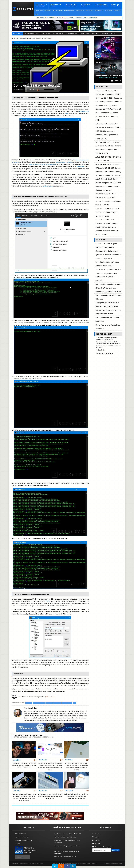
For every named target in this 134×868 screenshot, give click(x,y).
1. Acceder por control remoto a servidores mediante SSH (108, 217)
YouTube (97, 841)
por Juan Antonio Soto (21, 90)
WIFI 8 (113, 34)
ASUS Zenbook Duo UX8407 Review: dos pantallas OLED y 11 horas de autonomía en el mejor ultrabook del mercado (109, 134)
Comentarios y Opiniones (106, 235)
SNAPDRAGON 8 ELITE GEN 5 (90, 34)
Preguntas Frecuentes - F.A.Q (24, 841)
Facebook (97, 835)
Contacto (18, 845)
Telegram (97, 845)
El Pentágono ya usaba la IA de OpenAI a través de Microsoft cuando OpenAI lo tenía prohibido (50, 797)
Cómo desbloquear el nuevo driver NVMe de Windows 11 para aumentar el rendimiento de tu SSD (109, 185)
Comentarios (51, 697)
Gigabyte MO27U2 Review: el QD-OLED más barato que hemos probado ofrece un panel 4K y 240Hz (109, 100)
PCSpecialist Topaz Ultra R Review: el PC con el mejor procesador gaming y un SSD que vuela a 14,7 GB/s (109, 140)
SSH (79, 703)
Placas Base (48, 10)
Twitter (96, 838)
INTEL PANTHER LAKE (72, 34)
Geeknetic (17, 38)
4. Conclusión (101, 231)
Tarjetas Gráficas (57, 10)
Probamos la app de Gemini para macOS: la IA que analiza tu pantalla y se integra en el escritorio (109, 179)
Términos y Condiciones (23, 838)
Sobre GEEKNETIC (21, 835)
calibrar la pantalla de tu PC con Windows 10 (47, 164)
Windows (52, 703)
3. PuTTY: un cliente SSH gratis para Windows (108, 228)
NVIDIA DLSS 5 (46, 34)
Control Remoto (71, 703)
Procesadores (39, 10)
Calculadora (71, 5)
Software (23, 38)
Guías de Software (32, 38)
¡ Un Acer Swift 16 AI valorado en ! (67, 18)
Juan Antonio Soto (31, 708)
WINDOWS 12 (105, 34)
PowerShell (16, 169)
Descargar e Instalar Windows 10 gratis (66, 840)
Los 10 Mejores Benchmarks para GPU (66, 860)
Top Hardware (101, 5)
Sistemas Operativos (41, 703)
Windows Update (48, 186)
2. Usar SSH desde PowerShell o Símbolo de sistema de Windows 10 (109, 223)
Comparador (56, 5)
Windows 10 (60, 703)
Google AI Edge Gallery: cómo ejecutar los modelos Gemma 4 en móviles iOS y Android (108, 168)
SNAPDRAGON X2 (58, 34)
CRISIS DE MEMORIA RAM (32, 34)
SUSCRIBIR (97, 855)
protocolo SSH (83, 111)
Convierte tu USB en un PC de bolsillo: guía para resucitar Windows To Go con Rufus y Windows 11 (24, 767)
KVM (66, 114)
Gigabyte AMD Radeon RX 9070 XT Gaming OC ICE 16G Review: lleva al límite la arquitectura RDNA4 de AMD (107, 115)
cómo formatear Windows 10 (67, 162)
